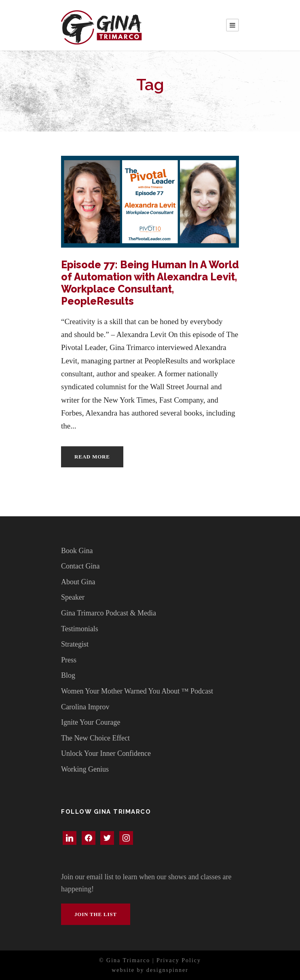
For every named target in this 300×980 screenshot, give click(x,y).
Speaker (73, 597)
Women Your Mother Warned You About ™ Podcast (137, 691)
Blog (68, 675)
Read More (92, 457)
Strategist (75, 644)
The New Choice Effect (95, 738)
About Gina (78, 582)
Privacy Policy (179, 960)
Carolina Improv (85, 707)
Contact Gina (80, 566)
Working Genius (85, 769)
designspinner (167, 970)
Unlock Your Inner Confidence (106, 753)
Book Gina (77, 551)
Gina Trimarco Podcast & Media (109, 613)
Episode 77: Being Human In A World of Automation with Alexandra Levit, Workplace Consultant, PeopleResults (150, 283)
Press (69, 660)
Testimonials (80, 629)
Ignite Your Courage (91, 722)
